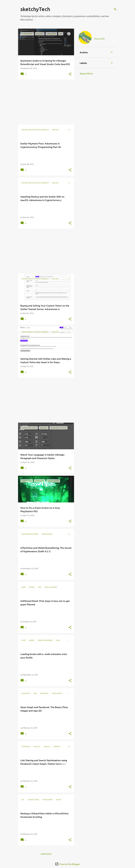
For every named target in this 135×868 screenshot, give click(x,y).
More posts (46, 854)
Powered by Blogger (68, 864)
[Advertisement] (45, 102)
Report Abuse (86, 74)
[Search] (115, 9)
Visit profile (99, 39)
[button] (70, 74)
